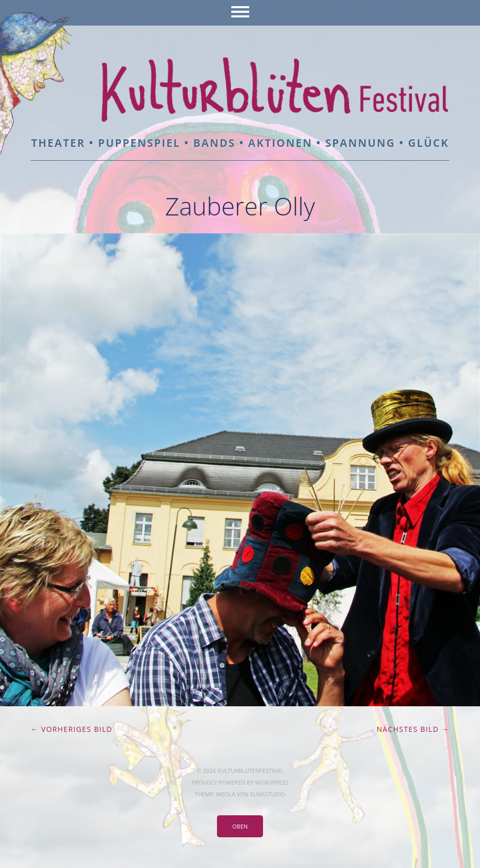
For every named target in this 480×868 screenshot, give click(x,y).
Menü (240, 13)
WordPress (271, 782)
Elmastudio (268, 794)
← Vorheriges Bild (72, 729)
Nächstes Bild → (413, 729)
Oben (240, 826)
